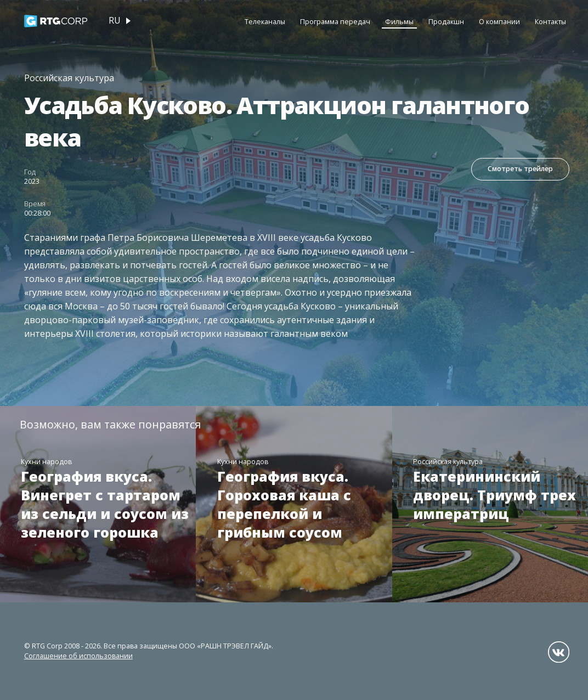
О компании (499, 22)
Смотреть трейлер (520, 169)
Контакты (550, 22)
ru (115, 20)
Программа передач (335, 22)
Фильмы (399, 22)
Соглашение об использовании (78, 656)
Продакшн (446, 22)
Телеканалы (265, 22)
